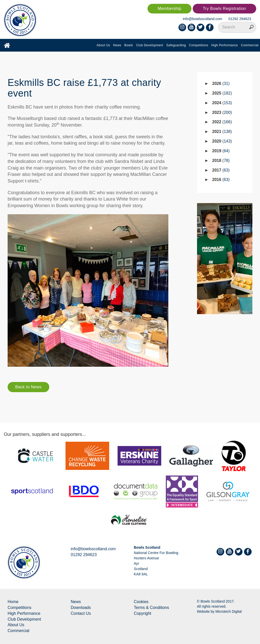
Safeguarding (176, 45)
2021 (222, 132)
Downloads (81, 608)
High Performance (225, 45)
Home (13, 602)
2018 (221, 160)
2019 (221, 151)
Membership (169, 9)
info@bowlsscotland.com (202, 19)
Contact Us (81, 613)
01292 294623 (240, 19)
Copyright (142, 613)
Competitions (199, 45)
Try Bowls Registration (224, 9)
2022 (222, 122)
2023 (222, 112)
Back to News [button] (28, 387)
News (117, 45)
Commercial (250, 45)
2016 (221, 180)
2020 (222, 141)
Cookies (141, 602)
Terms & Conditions (151, 608)
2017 (221, 170)
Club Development (150, 45)
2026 (221, 83)
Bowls (129, 45)
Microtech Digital (228, 611)
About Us (103, 45)
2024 (222, 103)
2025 (222, 93)
